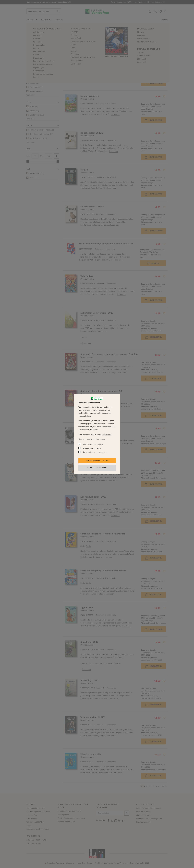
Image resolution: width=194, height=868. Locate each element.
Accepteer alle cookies (97, 460)
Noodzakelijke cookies (93, 444)
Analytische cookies (92, 448)
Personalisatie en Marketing (95, 452)
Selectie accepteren (97, 468)
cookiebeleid (107, 434)
